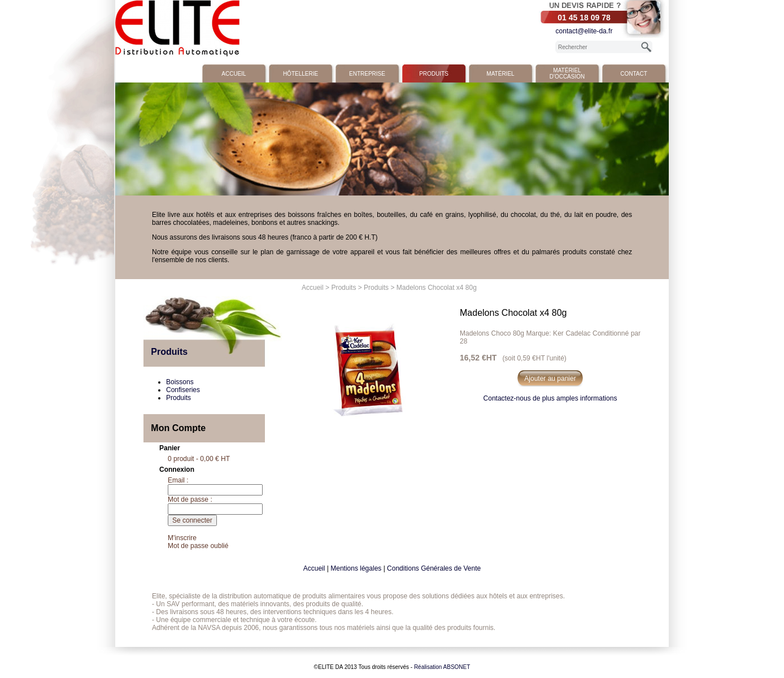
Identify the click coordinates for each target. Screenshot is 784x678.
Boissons (180, 382)
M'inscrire (182, 538)
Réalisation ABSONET (442, 667)
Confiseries (183, 390)
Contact (634, 74)
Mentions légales (356, 568)
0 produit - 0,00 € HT (199, 459)
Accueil (234, 74)
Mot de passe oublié (198, 546)
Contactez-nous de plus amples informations (550, 398)
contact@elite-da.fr (584, 31)
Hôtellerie (300, 74)
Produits (434, 74)
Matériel (500, 74)
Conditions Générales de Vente (434, 568)
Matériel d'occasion (567, 73)
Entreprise (367, 74)
